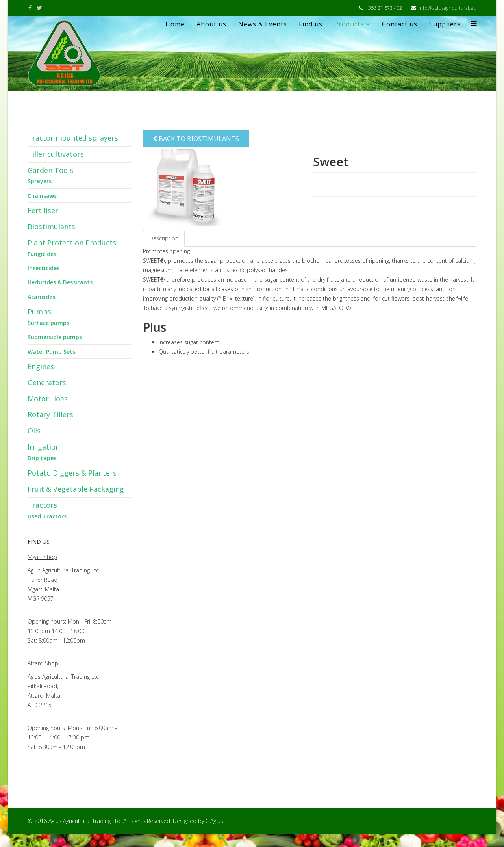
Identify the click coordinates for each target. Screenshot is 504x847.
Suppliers (445, 24)
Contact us (400, 24)
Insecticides (44, 268)
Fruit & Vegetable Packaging (76, 489)
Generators (47, 383)
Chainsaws (42, 196)
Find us (311, 24)
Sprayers (40, 181)
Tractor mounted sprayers (73, 138)
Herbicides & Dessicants (60, 282)
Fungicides (42, 254)
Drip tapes (42, 458)
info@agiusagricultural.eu (447, 8)
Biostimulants (51, 227)
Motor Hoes (48, 399)
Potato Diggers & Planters (72, 473)
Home (175, 24)
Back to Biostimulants (196, 139)
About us (211, 24)
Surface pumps (48, 323)
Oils (34, 431)
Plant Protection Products (72, 243)
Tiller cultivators (56, 154)
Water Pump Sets (51, 352)
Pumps (39, 312)
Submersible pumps (55, 337)
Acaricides (41, 297)
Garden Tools (50, 170)
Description (164, 238)
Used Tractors (47, 516)
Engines (41, 366)
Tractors (42, 505)
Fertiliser (43, 210)
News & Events (263, 24)
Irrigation (44, 447)
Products (349, 24)
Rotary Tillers (50, 414)
